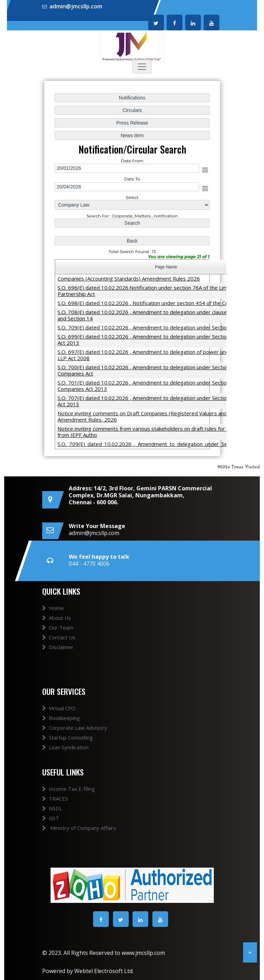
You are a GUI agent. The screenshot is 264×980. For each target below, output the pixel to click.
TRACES (55, 799)
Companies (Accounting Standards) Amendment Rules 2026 (129, 278)
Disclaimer (58, 647)
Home (53, 608)
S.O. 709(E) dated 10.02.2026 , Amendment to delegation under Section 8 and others (159, 327)
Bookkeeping (61, 718)
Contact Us (59, 637)
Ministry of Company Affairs (79, 828)
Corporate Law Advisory (75, 728)
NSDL (52, 808)
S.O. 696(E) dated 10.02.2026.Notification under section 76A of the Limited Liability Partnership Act (157, 290)
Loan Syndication (65, 747)
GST (51, 818)
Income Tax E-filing (69, 789)
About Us (57, 618)
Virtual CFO (59, 708)
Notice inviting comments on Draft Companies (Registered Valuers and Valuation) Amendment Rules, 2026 (154, 416)
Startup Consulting (67, 737)
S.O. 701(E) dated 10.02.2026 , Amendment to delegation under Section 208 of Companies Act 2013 (152, 385)
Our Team (58, 628)
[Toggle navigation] (142, 67)
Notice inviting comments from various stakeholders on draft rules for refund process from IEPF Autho (160, 431)
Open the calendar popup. (205, 170)
